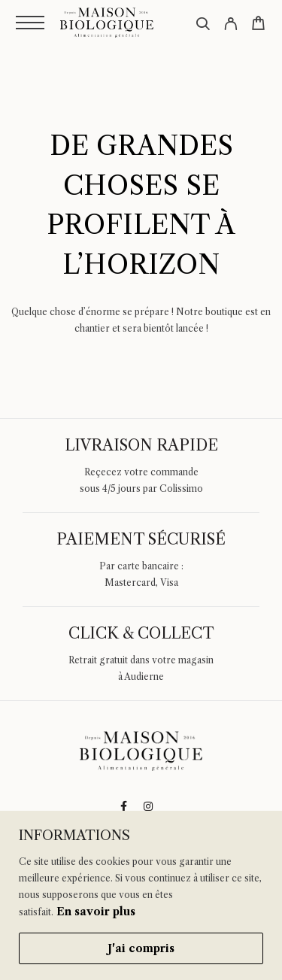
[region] (141, 895)
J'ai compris (141, 948)
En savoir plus (96, 912)
